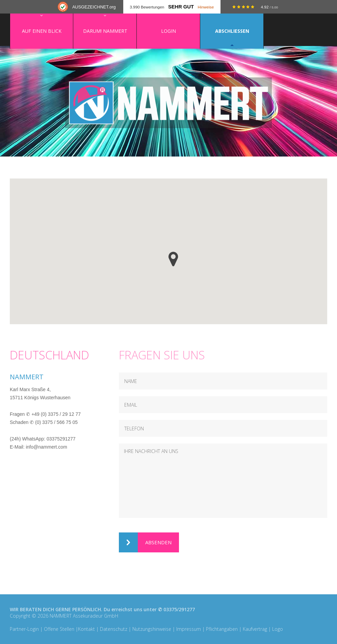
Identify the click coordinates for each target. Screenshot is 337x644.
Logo (278, 629)
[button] (173, 259)
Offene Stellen (59, 629)
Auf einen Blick (42, 31)
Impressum (189, 629)
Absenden (145, 542)
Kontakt (86, 629)
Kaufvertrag (255, 629)
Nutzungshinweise (152, 629)
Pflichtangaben (222, 629)
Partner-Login (24, 629)
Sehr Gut (181, 7)
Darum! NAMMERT (105, 31)
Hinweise (206, 7)
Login (168, 31)
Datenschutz (114, 629)
